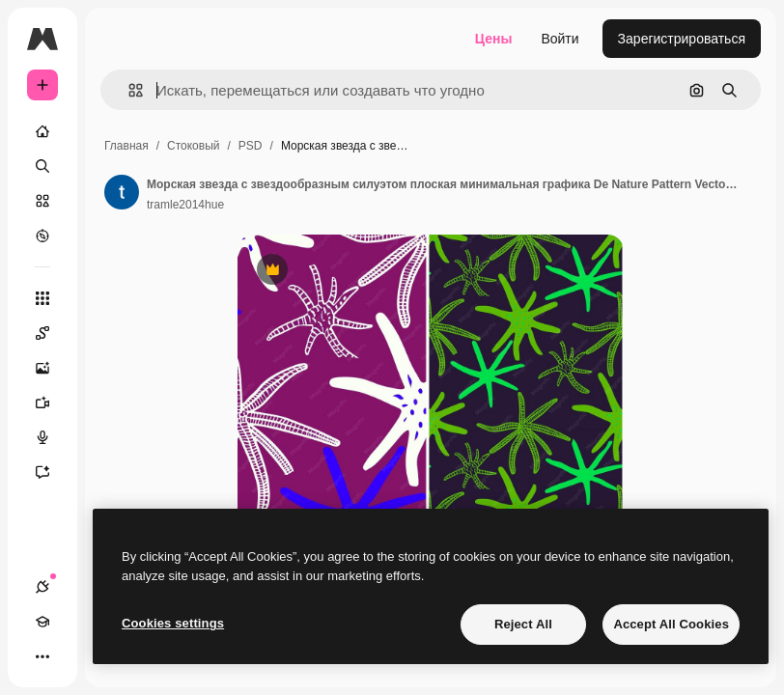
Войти (560, 39)
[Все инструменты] (42, 298)
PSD (251, 146)
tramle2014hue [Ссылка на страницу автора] (185, 205)
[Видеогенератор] (52, 403)
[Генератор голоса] (52, 437)
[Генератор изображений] (52, 368)
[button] (128, 90)
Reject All (523, 624)
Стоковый (193, 146)
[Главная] (42, 131)
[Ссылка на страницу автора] (122, 192)
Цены (494, 39)
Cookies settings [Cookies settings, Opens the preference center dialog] (173, 623)
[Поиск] (42, 166)
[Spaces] (52, 333)
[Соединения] (42, 587)
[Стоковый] (42, 201)
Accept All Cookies (671, 624)
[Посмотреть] (42, 236)
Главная (126, 146)
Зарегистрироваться (682, 39)
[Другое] (42, 656)
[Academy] (42, 622)
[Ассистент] (52, 472)
